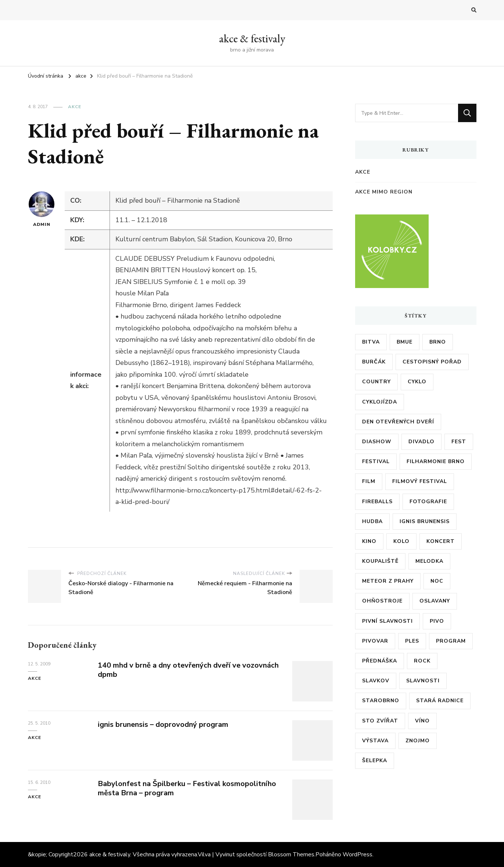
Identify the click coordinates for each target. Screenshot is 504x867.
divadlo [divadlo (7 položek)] (421, 442)
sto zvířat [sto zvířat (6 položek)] (380, 721)
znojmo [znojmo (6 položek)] (418, 741)
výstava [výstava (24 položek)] (375, 741)
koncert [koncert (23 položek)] (441, 541)
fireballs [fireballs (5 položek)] (377, 502)
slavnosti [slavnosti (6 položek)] (423, 681)
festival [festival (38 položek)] (376, 461)
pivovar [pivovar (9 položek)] (375, 641)
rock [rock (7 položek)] (422, 661)
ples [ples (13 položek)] (412, 641)
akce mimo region (384, 192)
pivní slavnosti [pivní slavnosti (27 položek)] (387, 621)
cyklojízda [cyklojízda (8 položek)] (380, 402)
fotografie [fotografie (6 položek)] (428, 502)
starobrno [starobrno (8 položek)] (381, 701)
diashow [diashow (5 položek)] (377, 442)
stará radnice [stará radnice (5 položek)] (440, 701)
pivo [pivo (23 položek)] (437, 621)
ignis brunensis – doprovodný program (163, 724)
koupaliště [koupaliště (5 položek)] (380, 561)
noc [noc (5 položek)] (437, 581)
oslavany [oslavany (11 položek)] (435, 601)
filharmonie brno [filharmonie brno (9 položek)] (436, 461)
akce (75, 107)
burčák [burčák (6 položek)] (374, 362)
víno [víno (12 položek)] (422, 721)
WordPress (358, 854)
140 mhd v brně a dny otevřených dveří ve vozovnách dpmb (188, 670)
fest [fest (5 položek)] (459, 442)
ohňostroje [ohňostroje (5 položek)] (382, 601)
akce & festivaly (252, 38)
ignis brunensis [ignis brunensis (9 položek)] (425, 521)
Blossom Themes (291, 854)
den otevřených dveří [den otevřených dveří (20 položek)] (398, 422)
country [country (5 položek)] (376, 382)
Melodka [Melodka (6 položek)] (429, 561)
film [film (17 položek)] (369, 481)
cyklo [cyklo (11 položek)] (417, 382)
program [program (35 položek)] (451, 641)
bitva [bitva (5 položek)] (371, 342)
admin (42, 209)
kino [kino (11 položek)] (369, 541)
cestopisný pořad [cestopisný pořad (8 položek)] (432, 362)
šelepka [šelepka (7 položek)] (375, 761)
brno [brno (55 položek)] (438, 342)
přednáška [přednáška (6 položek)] (380, 661)
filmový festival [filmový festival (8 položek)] (420, 481)
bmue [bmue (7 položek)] (405, 342)
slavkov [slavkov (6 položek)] (376, 681)
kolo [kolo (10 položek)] (401, 541)
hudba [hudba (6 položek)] (372, 521)
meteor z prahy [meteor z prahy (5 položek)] (388, 581)
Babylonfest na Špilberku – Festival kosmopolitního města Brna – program (187, 788)
